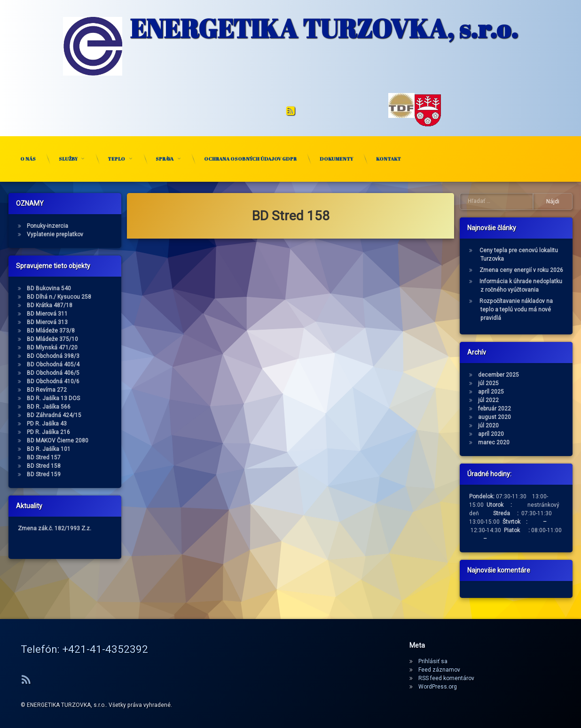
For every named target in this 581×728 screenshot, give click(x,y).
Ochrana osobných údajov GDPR (250, 159)
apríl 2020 (530, 434)
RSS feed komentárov (446, 678)
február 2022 (533, 409)
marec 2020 (532, 442)
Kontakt (389, 159)
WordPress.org (438, 687)
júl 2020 (527, 426)
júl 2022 (527, 400)
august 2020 (533, 417)
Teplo (116, 159)
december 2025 (537, 375)
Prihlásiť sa (433, 661)
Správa (165, 159)
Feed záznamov (439, 670)
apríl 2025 (530, 392)
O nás (28, 159)
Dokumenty (336, 159)
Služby (68, 159)
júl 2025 (527, 383)
